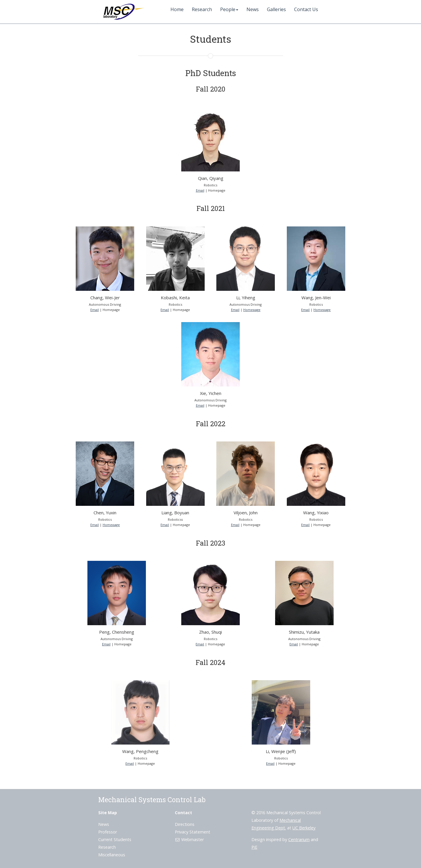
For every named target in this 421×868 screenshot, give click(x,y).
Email (200, 190)
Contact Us (306, 9)
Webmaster (189, 839)
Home (177, 9)
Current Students (115, 839)
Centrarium (299, 839)
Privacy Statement (193, 832)
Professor (108, 832)
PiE (254, 847)
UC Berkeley (304, 828)
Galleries (276, 9)
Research (202, 9)
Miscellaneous (112, 855)
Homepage (252, 310)
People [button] (229, 9)
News (253, 9)
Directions (185, 824)
